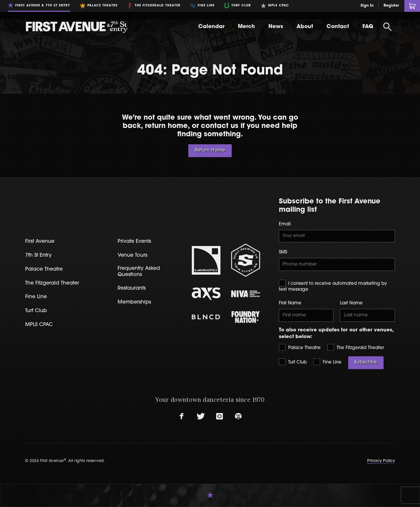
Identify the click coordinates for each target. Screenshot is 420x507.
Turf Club (293, 362)
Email (285, 224)
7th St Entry (38, 256)
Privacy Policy (381, 461)
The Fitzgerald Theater (356, 347)
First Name (290, 303)
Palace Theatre (300, 347)
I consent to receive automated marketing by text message (333, 286)
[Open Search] (387, 27)
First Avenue (40, 242)
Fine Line (327, 362)
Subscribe (366, 362)
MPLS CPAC (39, 325)
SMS (283, 252)
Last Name (351, 303)
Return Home (210, 150)
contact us (220, 126)
